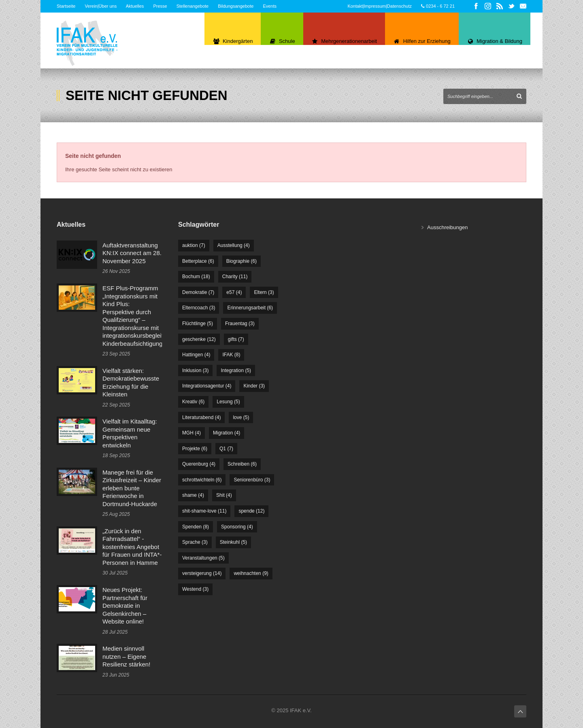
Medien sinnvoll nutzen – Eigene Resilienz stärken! (126, 656)
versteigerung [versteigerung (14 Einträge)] (202, 573)
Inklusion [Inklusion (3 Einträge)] (195, 370)
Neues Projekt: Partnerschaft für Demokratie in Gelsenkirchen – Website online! (125, 606)
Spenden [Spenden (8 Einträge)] (196, 527)
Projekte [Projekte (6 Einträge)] (195, 449)
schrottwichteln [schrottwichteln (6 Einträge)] (202, 480)
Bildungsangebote (236, 6)
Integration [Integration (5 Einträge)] (236, 370)
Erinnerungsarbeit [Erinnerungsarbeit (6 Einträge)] (250, 308)
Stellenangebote (193, 6)
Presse (160, 6)
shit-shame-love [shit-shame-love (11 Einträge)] (204, 511)
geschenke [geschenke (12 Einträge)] (199, 339)
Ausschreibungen (447, 227)
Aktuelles (135, 6)
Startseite (66, 6)
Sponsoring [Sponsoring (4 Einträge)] (237, 527)
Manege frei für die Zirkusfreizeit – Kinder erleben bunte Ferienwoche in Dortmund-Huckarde (132, 488)
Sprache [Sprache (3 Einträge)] (195, 542)
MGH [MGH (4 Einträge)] (191, 433)
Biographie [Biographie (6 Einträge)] (241, 261)
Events (270, 6)
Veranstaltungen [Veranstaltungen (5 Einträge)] (203, 558)
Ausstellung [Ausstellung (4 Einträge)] (234, 245)
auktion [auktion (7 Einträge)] (194, 245)
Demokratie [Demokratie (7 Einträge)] (198, 292)
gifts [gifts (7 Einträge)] (236, 339)
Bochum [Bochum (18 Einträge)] (196, 277)
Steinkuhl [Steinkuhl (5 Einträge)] (233, 542)
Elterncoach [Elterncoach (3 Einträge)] (199, 308)
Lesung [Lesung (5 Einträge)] (228, 402)
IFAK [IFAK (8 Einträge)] (231, 355)
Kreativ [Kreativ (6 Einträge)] (193, 402)
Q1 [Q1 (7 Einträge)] (226, 449)
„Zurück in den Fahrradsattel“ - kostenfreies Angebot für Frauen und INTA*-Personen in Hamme (132, 547)
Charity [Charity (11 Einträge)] (235, 277)
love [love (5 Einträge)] (241, 417)
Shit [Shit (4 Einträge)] (224, 495)
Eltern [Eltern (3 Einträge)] (264, 292)
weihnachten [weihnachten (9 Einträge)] (251, 573)
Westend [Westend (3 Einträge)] (195, 589)
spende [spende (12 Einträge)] (251, 511)
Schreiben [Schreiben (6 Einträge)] (242, 464)
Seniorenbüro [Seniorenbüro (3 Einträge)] (252, 480)
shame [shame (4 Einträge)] (193, 495)
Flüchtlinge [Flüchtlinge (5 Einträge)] (198, 324)
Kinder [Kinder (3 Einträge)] (254, 386)
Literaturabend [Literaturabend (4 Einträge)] (201, 417)
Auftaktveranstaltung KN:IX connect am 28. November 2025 (132, 253)
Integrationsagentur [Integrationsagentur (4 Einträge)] (207, 386)
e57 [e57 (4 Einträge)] (234, 292)
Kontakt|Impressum (367, 6)
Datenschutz (399, 6)
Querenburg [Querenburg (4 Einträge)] (199, 464)
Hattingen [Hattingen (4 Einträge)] (196, 355)
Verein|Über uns (101, 6)
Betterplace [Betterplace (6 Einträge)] (198, 261)
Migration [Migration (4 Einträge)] (227, 433)
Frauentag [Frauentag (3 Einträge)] (240, 324)
